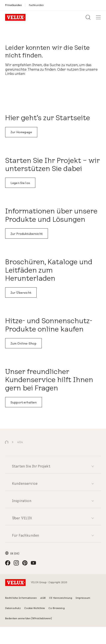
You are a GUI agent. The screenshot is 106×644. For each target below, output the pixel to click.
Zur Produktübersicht (27, 234)
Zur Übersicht (21, 293)
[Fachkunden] (36, 5)
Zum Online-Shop (23, 343)
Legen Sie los (20, 183)
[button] (7, 442)
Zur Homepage (21, 132)
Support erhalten (24, 402)
